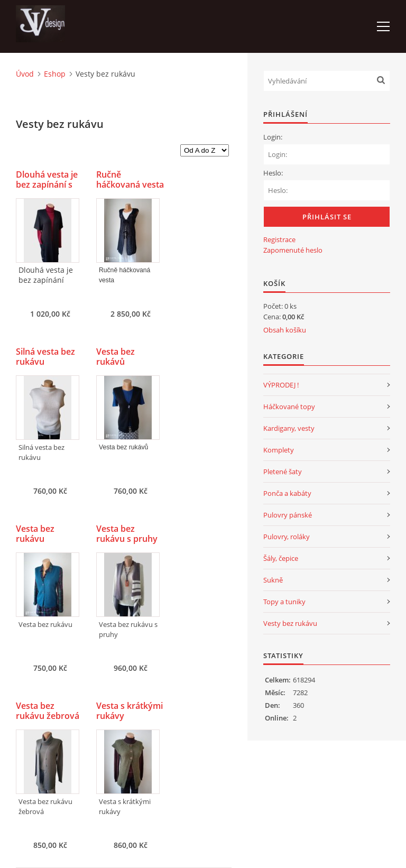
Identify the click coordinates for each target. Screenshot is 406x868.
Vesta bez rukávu (35, 534)
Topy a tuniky (284, 602)
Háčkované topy (289, 407)
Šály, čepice (281, 558)
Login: (273, 137)
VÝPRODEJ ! (281, 385)
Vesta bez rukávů (116, 357)
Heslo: (273, 173)
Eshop (55, 74)
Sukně (273, 580)
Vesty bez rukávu (290, 623)
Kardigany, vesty (289, 428)
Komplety (279, 450)
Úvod (25, 74)
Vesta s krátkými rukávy (130, 711)
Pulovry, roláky (287, 537)
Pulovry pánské (288, 515)
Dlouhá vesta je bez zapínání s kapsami (47, 185)
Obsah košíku (285, 330)
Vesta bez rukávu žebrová (48, 711)
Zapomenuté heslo (293, 250)
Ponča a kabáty (287, 493)
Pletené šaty (283, 472)
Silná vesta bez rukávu (45, 357)
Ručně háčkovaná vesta (130, 180)
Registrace (279, 239)
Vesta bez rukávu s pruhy (127, 534)
